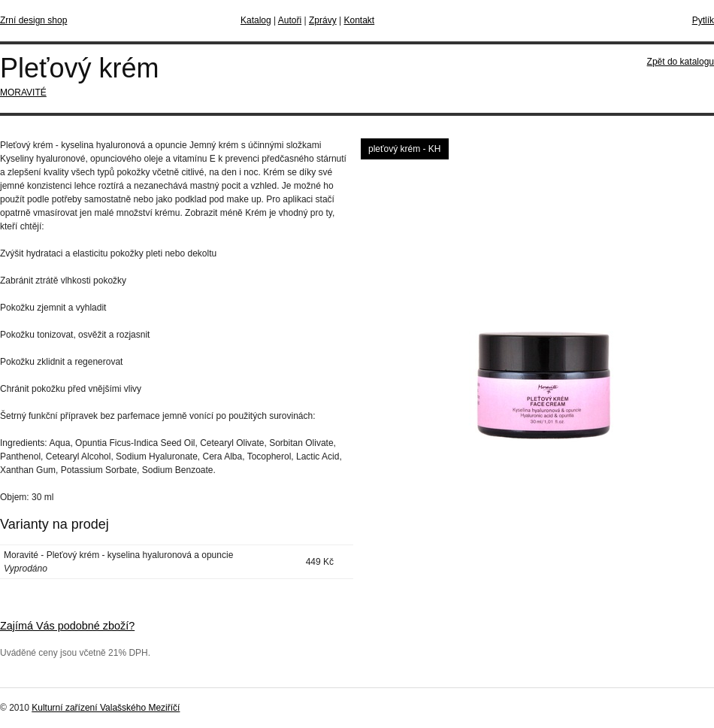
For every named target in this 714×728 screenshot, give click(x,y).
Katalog (256, 20)
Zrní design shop (33, 20)
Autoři (290, 20)
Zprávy (323, 20)
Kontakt (359, 20)
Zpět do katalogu (681, 62)
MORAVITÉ (23, 93)
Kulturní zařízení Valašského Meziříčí (106, 708)
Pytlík (703, 20)
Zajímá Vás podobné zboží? (67, 626)
